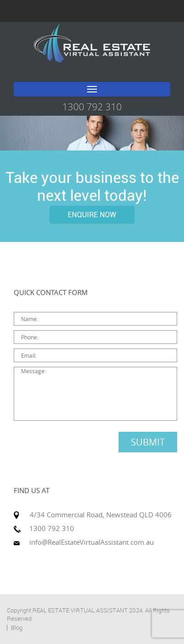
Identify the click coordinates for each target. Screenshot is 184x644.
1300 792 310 (92, 107)
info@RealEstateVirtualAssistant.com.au (92, 542)
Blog (17, 628)
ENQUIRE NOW (92, 215)
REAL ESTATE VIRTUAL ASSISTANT (80, 610)
